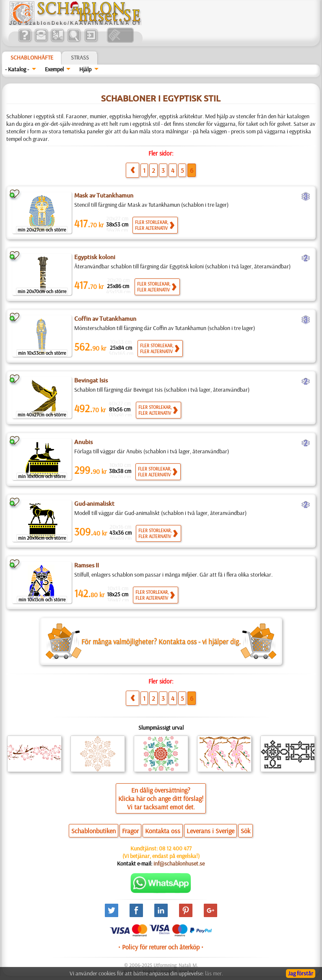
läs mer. (214, 973)
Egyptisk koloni (95, 257)
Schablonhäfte (32, 57)
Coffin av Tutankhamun (105, 319)
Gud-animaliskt (94, 504)
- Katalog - (17, 69)
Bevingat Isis (91, 380)
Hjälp (85, 69)
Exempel (54, 69)
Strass (80, 57)
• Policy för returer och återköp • (161, 947)
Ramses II (87, 565)
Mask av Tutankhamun (104, 195)
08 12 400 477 (175, 848)
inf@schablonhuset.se (179, 863)
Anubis (83, 442)
